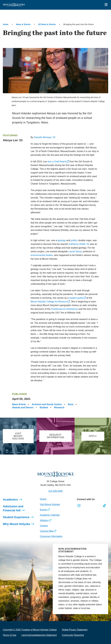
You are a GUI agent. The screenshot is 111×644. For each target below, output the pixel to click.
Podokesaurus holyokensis (65, 309)
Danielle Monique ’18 (45, 137)
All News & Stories (47, 24)
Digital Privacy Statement (75, 630)
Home (6, 24)
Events (43, 510)
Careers (44, 526)
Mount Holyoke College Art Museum (49, 302)
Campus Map (47, 531)
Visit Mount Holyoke (50, 504)
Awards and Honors (23, 407)
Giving (43, 499)
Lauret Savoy (75, 251)
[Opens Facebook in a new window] (85, 506)
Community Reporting (73, 635)
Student (44, 407)
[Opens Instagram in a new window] (79, 506)
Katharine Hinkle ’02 (79, 244)
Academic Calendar (50, 515)
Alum (71, 404)
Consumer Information (51, 536)
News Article (19, 404)
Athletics (44, 520)
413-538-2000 (56, 491)
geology (62, 240)
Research (59, 407)
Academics (10, 500)
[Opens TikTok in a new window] (104, 506)
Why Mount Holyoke (16, 524)
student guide (76, 298)
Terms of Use (10, 635)
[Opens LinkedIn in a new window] (92, 506)
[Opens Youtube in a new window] (98, 506)
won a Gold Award (57, 161)
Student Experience (16, 517)
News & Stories (23, 24)
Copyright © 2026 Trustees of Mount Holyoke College (30, 630)
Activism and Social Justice (47, 404)
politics (74, 240)
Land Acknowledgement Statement (39, 635)
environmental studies (42, 255)
